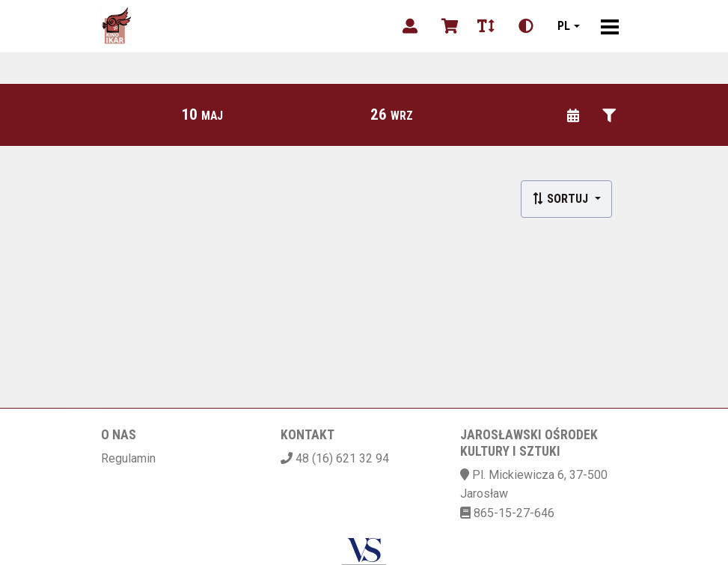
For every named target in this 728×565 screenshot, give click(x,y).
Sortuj (562, 199)
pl (564, 26)
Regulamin (128, 458)
